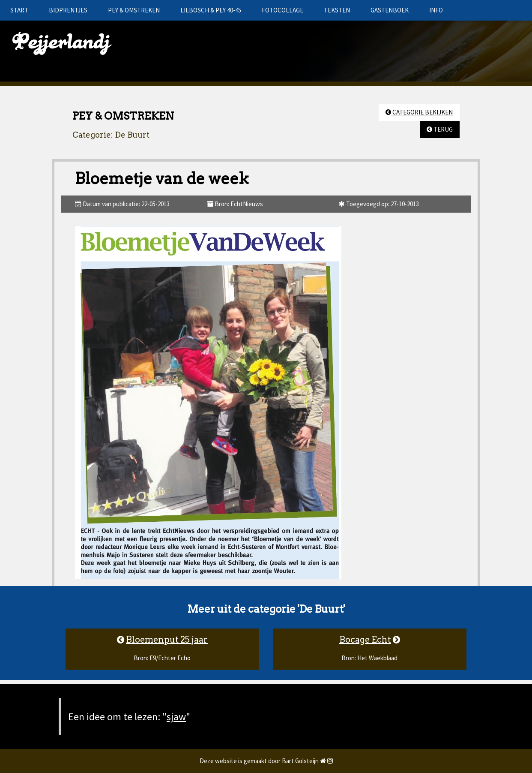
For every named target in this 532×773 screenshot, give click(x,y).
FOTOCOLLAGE (282, 10)
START (19, 10)
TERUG (440, 129)
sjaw (176, 717)
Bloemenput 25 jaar (167, 640)
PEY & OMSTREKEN (134, 10)
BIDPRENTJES (68, 10)
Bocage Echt (365, 640)
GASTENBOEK (390, 10)
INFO (436, 10)
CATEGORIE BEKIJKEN (419, 112)
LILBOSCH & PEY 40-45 (211, 10)
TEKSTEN (337, 10)
